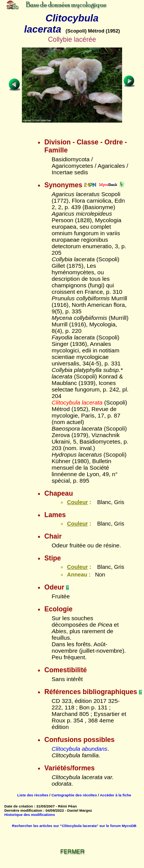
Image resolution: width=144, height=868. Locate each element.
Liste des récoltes (33, 795)
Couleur (77, 502)
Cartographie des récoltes (74, 795)
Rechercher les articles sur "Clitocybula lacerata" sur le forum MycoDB (74, 826)
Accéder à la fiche (116, 795)
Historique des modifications (30, 815)
